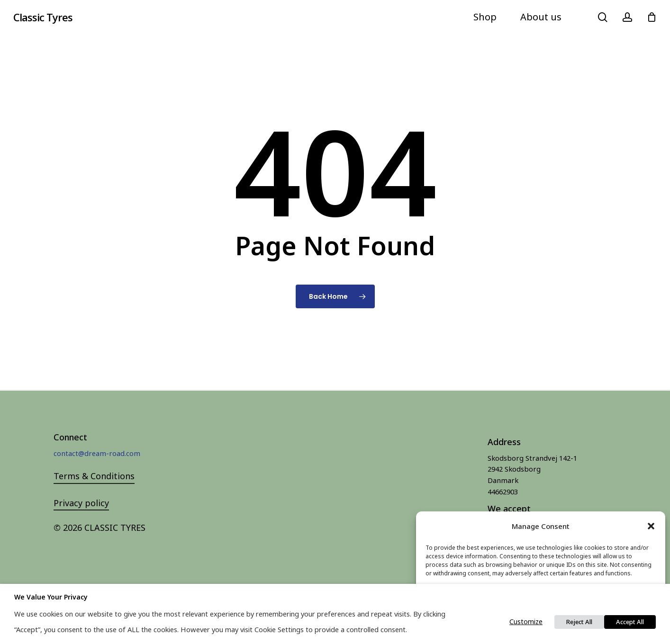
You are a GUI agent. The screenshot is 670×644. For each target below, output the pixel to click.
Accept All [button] (630, 622)
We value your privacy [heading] (51, 597)
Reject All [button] (579, 622)
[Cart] (652, 17)
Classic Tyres (43, 17)
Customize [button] (526, 621)
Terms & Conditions (94, 476)
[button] (651, 526)
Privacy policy (81, 503)
